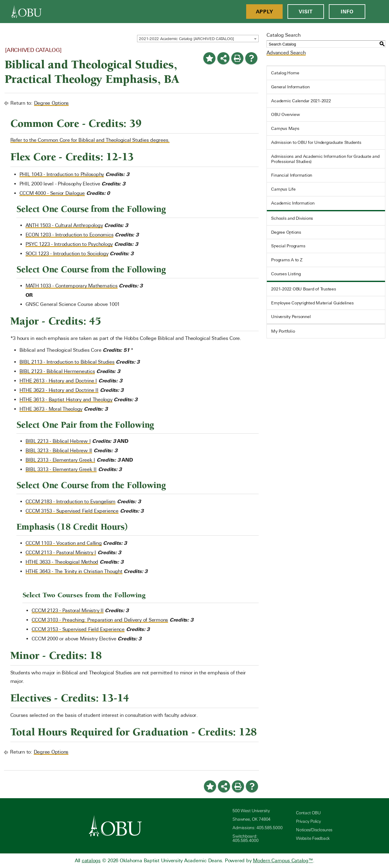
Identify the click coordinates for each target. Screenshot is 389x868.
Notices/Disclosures (314, 830)
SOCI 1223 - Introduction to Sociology (67, 254)
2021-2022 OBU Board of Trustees (303, 289)
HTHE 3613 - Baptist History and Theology (66, 400)
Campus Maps (285, 128)
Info (347, 12)
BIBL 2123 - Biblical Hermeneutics (57, 371)
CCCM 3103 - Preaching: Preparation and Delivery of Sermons (100, 620)
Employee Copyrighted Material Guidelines (312, 303)
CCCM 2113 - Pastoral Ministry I (61, 553)
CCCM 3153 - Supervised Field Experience (72, 511)
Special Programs (288, 246)
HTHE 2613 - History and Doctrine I (58, 381)
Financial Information (292, 175)
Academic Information (293, 203)
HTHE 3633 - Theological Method (62, 562)
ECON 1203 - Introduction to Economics (70, 235)
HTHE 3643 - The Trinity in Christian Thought (74, 571)
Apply (265, 12)
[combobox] (198, 39)
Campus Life (283, 189)
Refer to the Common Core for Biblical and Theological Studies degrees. (90, 140)
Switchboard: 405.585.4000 (245, 838)
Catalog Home (285, 73)
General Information (290, 87)
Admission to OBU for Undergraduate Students (316, 142)
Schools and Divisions (292, 218)
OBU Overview (285, 114)
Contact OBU (308, 813)
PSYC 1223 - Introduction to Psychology (69, 244)
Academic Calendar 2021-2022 (301, 101)
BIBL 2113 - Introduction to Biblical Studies (67, 362)
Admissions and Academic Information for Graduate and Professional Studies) (325, 159)
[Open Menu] (377, 12)
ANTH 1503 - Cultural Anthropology (64, 225)
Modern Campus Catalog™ (283, 861)
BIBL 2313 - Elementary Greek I (60, 460)
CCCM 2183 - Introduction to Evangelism (71, 502)
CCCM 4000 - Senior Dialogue (52, 193)
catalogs (91, 861)
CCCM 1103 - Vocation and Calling (64, 543)
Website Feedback (313, 838)
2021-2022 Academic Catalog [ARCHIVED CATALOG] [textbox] (186, 39)
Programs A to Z (287, 260)
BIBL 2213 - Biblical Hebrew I (58, 441)
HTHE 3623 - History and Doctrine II (59, 390)
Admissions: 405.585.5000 (257, 828)
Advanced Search (286, 53)
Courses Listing (286, 274)
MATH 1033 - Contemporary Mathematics (72, 286)
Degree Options (52, 103)
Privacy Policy (308, 821)
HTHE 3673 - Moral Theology (51, 409)
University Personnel (291, 317)
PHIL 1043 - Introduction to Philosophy (62, 174)
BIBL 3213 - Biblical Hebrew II (59, 451)
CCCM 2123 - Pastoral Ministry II (68, 610)
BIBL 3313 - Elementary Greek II (61, 469)
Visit (306, 12)
